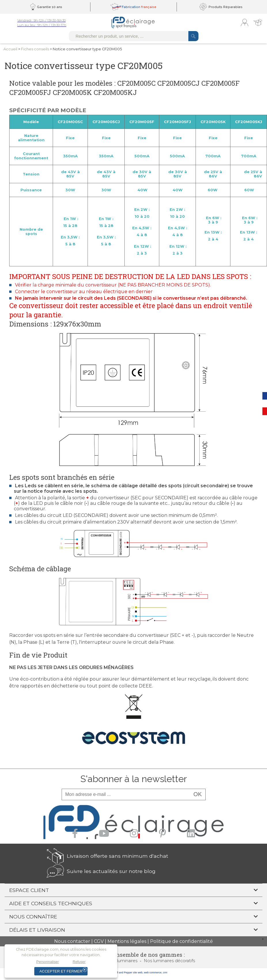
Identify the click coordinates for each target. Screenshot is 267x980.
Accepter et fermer (61, 971)
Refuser (79, 962)
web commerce (153, 973)
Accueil (10, 49)
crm (165, 973)
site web (138, 973)
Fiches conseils (35, 49)
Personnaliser (48, 962)
